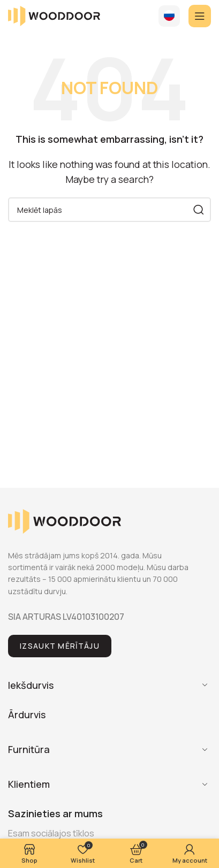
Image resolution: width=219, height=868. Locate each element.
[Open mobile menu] (200, 16)
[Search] (109, 210)
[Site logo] (54, 15)
